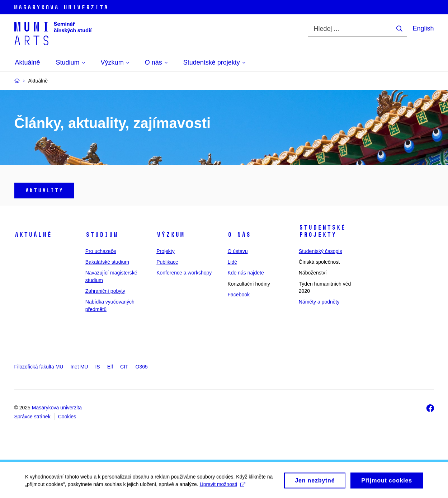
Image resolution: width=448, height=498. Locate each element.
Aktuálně (33, 235)
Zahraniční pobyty (105, 291)
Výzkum (170, 235)
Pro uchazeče (101, 251)
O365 (142, 367)
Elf (110, 367)
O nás (239, 235)
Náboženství (313, 273)
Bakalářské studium (107, 262)
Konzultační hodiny (249, 284)
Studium (102, 235)
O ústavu (237, 251)
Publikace (167, 262)
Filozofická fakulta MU (39, 367)
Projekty (166, 251)
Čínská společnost (319, 262)
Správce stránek (32, 417)
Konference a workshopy (184, 273)
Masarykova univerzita (57, 408)
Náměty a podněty (319, 302)
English (423, 28)
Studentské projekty (322, 231)
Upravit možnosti (223, 486)
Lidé (232, 262)
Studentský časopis (320, 251)
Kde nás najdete (246, 273)
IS (97, 367)
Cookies (67, 417)
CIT (124, 367)
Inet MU (79, 367)
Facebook (238, 295)
